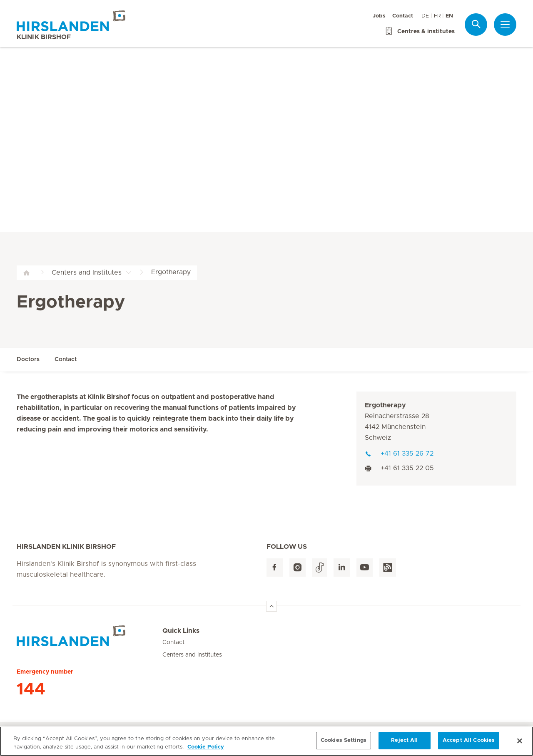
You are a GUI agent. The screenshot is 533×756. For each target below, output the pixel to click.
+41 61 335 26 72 (399, 454)
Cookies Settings (344, 742)
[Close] (520, 742)
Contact (403, 16)
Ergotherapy (385, 405)
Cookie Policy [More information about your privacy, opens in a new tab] (206, 748)
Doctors (28, 359)
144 (31, 689)
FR (437, 16)
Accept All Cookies (469, 742)
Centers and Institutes (192, 655)
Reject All (404, 742)
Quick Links (181, 631)
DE (425, 16)
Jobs (379, 16)
